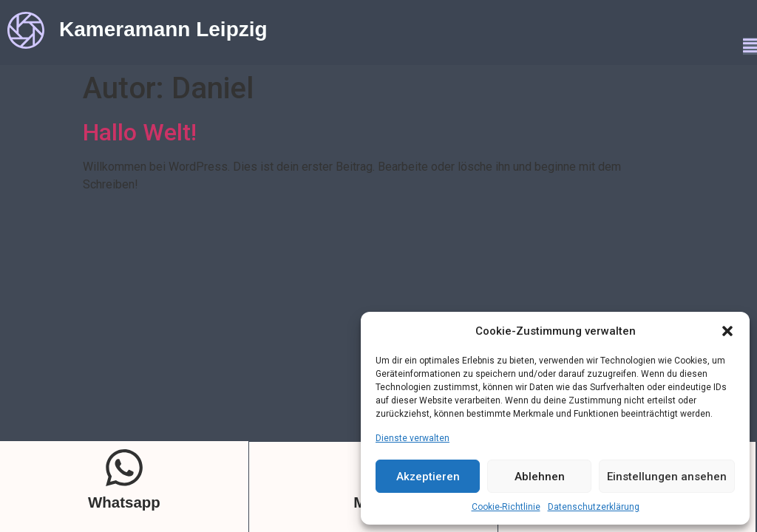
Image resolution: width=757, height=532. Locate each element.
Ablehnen (540, 477)
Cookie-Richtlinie (506, 507)
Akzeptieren (428, 477)
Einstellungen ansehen (667, 477)
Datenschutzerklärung (594, 507)
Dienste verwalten (413, 438)
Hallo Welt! (140, 132)
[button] (727, 331)
